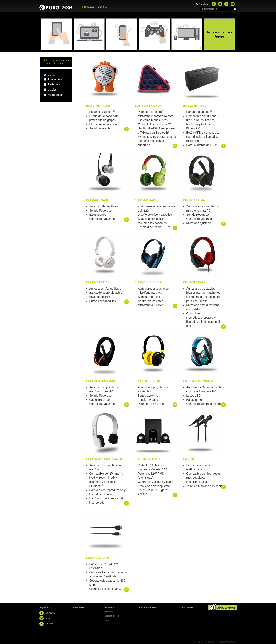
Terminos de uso (147, 607)
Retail (108, 620)
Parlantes (54, 84)
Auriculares (55, 79)
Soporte (102, 7)
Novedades (78, 607)
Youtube (49, 623)
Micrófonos (55, 95)
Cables (52, 90)
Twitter (48, 618)
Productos (89, 7)
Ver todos (53, 75)
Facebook (50, 613)
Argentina (205, 4)
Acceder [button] (109, 612)
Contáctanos (186, 607)
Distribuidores (112, 616)
